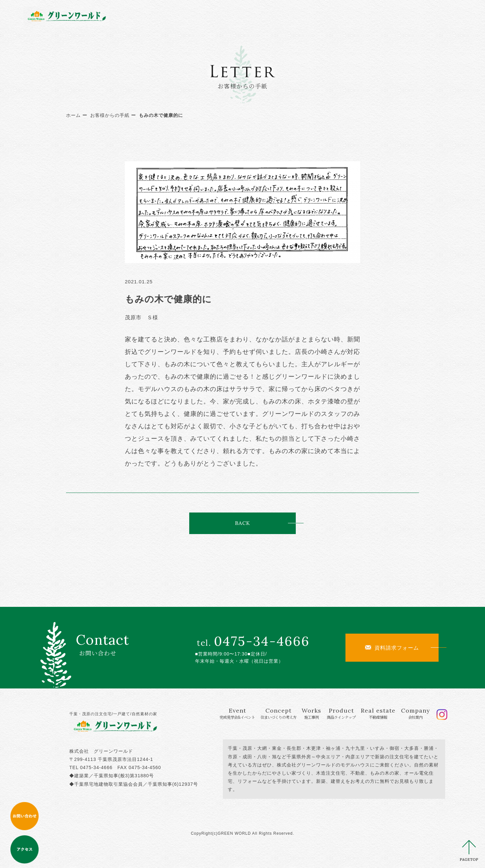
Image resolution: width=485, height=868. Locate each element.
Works (277, 16)
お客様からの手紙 (110, 115)
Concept (237, 16)
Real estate (357, 16)
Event (187, 16)
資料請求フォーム (392, 648)
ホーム (73, 115)
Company (400, 16)
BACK (242, 523)
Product (314, 16)
